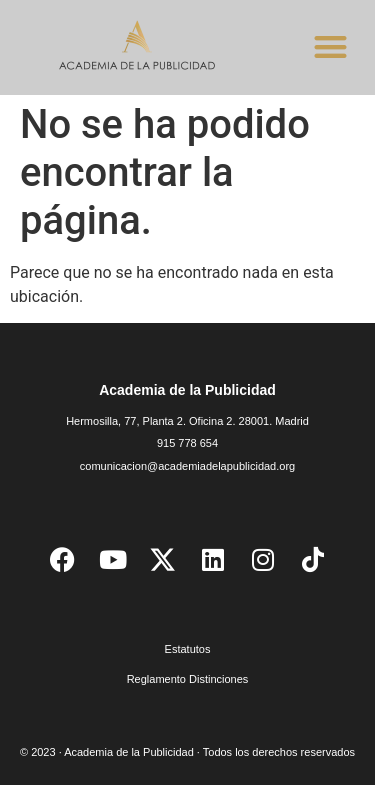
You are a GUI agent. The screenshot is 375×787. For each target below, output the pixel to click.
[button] (330, 46)
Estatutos (188, 652)
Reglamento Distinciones (188, 682)
